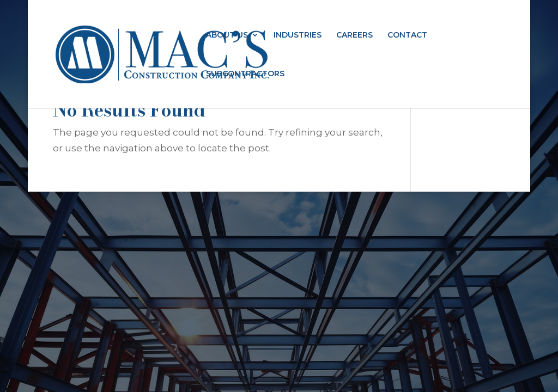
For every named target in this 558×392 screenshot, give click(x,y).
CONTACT (407, 35)
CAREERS (354, 35)
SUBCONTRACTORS (245, 74)
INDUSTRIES (298, 35)
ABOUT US (227, 35)
